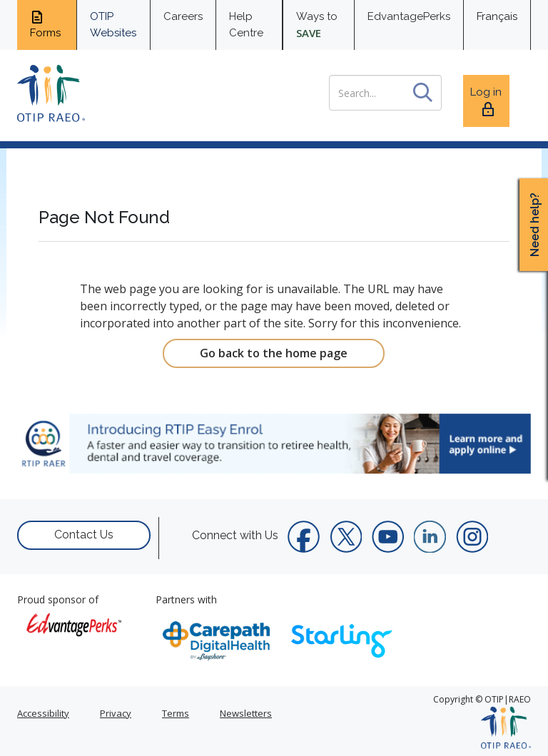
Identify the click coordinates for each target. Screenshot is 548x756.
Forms (45, 24)
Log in (486, 102)
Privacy (116, 713)
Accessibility (43, 713)
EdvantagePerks (409, 16)
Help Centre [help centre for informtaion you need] (246, 25)
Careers (183, 16)
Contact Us (84, 535)
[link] (274, 444)
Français (497, 16)
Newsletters (246, 713)
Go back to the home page (274, 353)
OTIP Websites (113, 25)
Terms (176, 713)
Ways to (317, 25)
